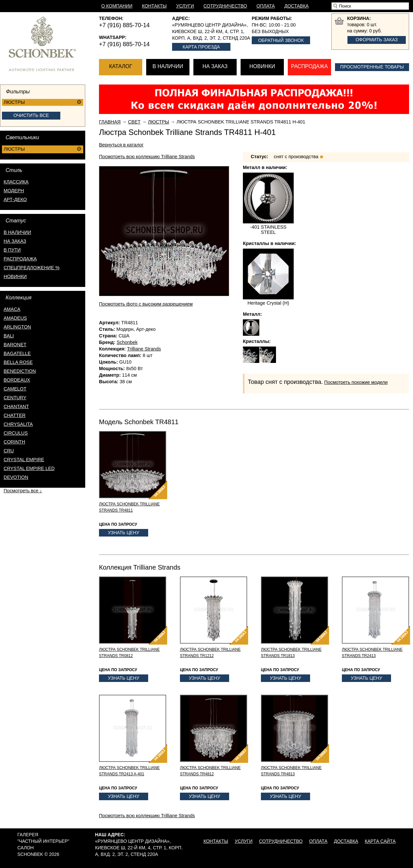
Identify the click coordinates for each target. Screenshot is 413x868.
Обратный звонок (281, 40)
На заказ (215, 66)
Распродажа (309, 66)
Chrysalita (18, 424)
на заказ (15, 241)
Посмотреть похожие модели (356, 382)
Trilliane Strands (144, 349)
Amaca (12, 309)
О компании (117, 6)
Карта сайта (380, 841)
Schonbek (127, 342)
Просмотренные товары (372, 67)
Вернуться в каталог (121, 145)
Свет (134, 122)
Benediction (20, 371)
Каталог (121, 66)
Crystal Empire (24, 460)
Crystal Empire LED (29, 468)
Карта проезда (201, 47)
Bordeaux (17, 380)
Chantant (16, 406)
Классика (16, 182)
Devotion (16, 477)
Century (15, 398)
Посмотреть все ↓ (23, 491)
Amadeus (15, 318)
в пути (12, 250)
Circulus (16, 433)
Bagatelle (17, 353)
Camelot (15, 389)
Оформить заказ (377, 40)
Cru (9, 451)
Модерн (14, 191)
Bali (9, 336)
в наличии (17, 232)
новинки (15, 276)
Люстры (158, 122)
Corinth (14, 442)
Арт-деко (15, 199)
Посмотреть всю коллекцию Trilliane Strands (147, 157)
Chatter (15, 415)
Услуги (185, 6)
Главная (110, 122)
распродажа (20, 259)
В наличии (168, 66)
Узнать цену (124, 533)
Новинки (262, 66)
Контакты (154, 6)
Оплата (266, 6)
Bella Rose (18, 362)
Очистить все (31, 115)
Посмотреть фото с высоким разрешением (146, 304)
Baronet (15, 345)
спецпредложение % (32, 268)
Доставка (296, 6)
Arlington (17, 327)
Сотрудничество (225, 6)
